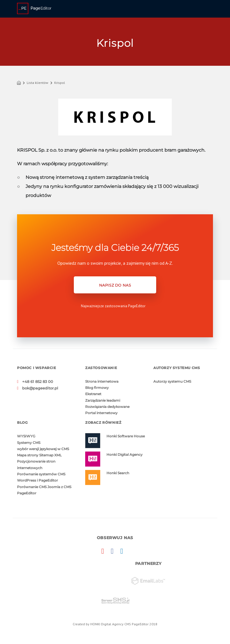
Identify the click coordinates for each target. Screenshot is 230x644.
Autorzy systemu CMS (172, 381)
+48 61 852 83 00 (36, 381)
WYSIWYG (26, 436)
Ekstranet (93, 394)
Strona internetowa (102, 381)
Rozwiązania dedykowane (107, 406)
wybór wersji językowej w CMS (43, 448)
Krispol (60, 83)
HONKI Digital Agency (107, 623)
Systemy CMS (29, 442)
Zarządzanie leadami (103, 400)
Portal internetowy (101, 413)
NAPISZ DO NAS (115, 285)
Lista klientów (37, 83)
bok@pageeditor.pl (38, 388)
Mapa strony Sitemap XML (39, 454)
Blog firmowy (97, 388)
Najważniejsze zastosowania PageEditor (113, 306)
